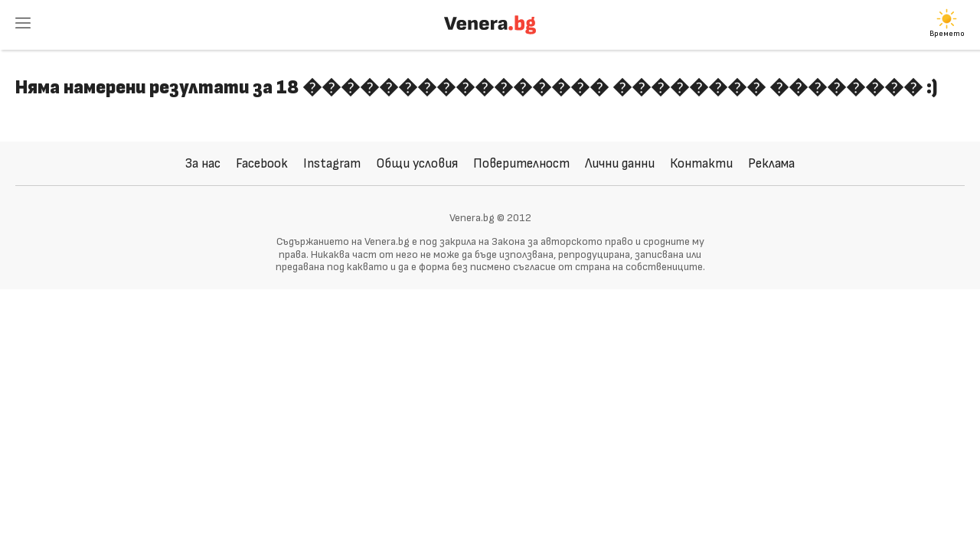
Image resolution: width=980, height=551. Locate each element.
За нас (203, 163)
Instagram (332, 163)
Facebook (262, 163)
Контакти (701, 163)
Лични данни (620, 163)
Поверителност (521, 163)
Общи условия (417, 163)
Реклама (771, 163)
